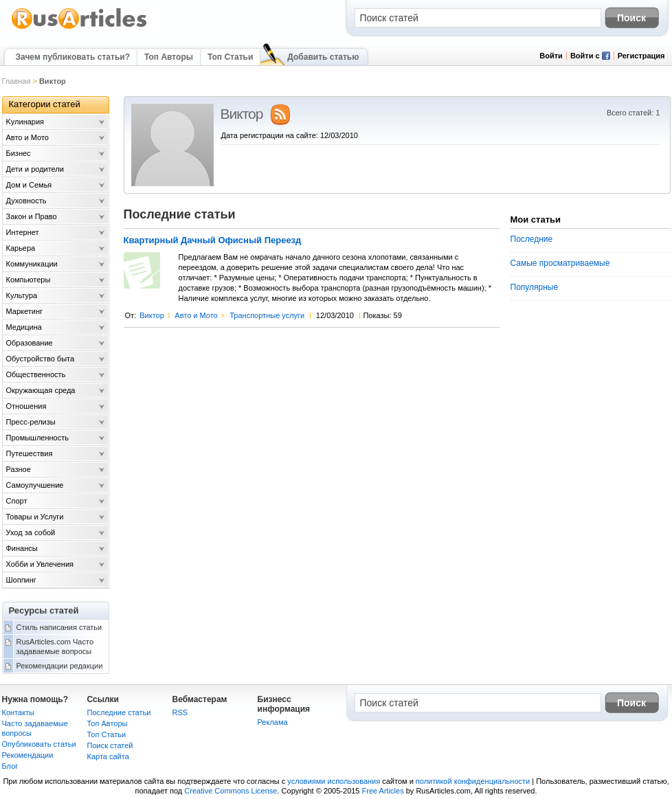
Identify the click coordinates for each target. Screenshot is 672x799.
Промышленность (38, 438)
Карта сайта (108, 756)
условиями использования (334, 781)
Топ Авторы (169, 57)
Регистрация (641, 56)
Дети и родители (35, 169)
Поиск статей (110, 745)
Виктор (152, 315)
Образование (30, 343)
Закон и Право (32, 216)
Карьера (21, 248)
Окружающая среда (41, 390)
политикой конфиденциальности (473, 781)
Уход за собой (31, 532)
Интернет (23, 232)
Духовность (26, 201)
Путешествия (30, 453)
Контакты (19, 712)
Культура (22, 295)
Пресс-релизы (31, 422)
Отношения (26, 406)
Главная (16, 81)
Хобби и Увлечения (40, 564)
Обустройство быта (41, 359)
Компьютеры (29, 280)
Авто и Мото (196, 315)
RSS (180, 712)
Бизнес (19, 153)
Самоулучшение (35, 485)
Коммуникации (32, 264)
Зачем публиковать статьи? (73, 57)
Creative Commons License (231, 791)
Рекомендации (28, 755)
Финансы (22, 548)
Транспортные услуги (267, 315)
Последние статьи (119, 712)
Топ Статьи (230, 57)
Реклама (273, 722)
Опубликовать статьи (39, 744)
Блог (10, 766)
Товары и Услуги (35, 517)
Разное (19, 469)
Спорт (17, 501)
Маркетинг (24, 311)
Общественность (36, 374)
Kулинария (25, 122)
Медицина (24, 327)
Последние (532, 239)
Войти (551, 56)
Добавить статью (323, 57)
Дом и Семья (29, 185)
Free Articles (383, 791)
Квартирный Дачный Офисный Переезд (213, 240)
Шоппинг (21, 580)
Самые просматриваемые (560, 263)
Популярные (535, 287)
